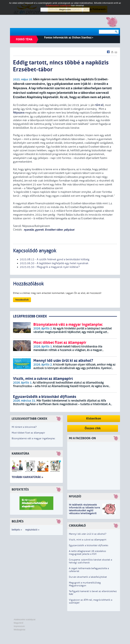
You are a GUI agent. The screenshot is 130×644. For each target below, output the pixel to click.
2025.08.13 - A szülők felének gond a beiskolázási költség (55, 259)
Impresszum (19, 626)
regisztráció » (32, 530)
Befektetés (20, 490)
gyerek (39, 230)
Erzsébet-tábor (54, 230)
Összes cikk (93, 428)
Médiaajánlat (19, 630)
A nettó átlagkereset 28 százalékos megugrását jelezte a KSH (87, 553)
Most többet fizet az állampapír (28, 433)
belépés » (17, 530)
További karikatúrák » (27, 477)
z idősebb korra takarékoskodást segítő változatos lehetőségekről (84, 510)
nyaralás (29, 230)
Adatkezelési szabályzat (25, 620)
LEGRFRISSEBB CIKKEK (30, 316)
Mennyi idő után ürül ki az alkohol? (88, 534)
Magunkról (18, 623)
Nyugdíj (75, 496)
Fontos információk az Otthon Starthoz (69, 38)
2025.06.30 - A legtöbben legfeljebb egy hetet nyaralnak (54, 263)
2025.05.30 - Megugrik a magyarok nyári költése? (50, 267)
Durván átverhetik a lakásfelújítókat (88, 577)
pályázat (69, 230)
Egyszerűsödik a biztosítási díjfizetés (89, 545)
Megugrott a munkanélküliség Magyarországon (85, 584)
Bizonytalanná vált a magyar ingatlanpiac (33, 438)
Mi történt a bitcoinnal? (24, 427)
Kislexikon (94, 419)
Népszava (19, 113)
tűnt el (99, 105)
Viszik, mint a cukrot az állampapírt (88, 540)
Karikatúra (20, 454)
